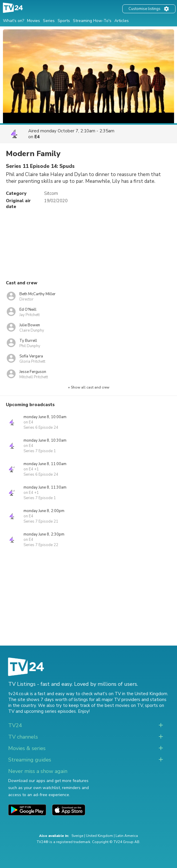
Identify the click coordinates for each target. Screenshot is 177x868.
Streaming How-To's (92, 21)
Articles (122, 21)
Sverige (77, 836)
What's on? (14, 21)
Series (49, 21)
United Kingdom (99, 836)
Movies (34, 21)
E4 (37, 137)
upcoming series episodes (50, 711)
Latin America (127, 836)
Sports (64, 21)
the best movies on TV (120, 705)
